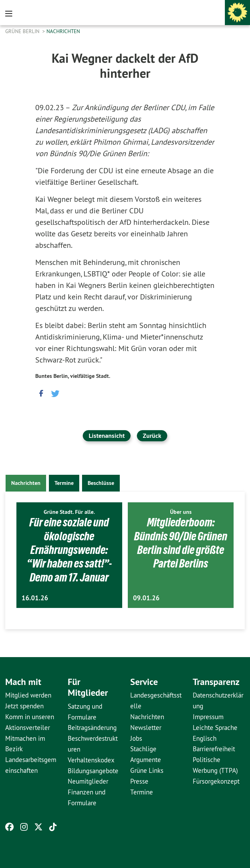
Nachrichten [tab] (26, 483)
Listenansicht (107, 436)
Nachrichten (63, 31)
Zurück (152, 436)
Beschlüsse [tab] (101, 483)
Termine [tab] (64, 483)
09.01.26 (146, 598)
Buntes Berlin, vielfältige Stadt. (73, 376)
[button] (41, 393)
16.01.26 (35, 598)
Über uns (181, 512)
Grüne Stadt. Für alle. (69, 512)
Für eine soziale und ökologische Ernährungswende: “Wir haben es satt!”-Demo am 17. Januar (69, 550)
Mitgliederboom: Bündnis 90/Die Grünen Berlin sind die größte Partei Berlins (181, 543)
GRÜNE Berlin (23, 31)
